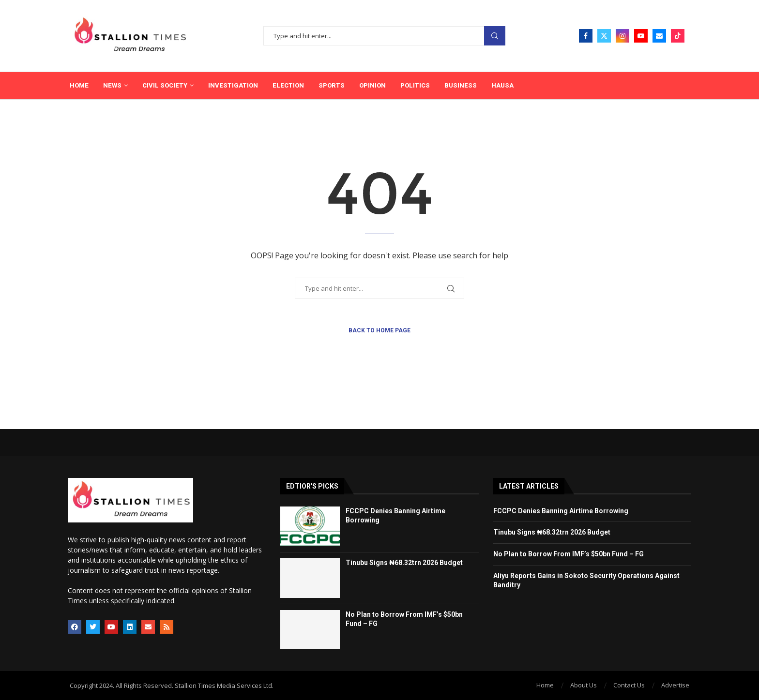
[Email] (659, 36)
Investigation (233, 85)
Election (288, 85)
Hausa (502, 85)
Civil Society (165, 85)
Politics (415, 85)
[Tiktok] (678, 36)
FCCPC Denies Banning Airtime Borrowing (561, 511)
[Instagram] (622, 36)
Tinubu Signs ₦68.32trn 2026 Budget (404, 563)
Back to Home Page (379, 330)
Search (495, 36)
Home (79, 85)
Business (461, 85)
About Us (584, 685)
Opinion (372, 85)
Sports (332, 85)
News (112, 85)
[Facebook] (586, 36)
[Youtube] (641, 36)
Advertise (675, 685)
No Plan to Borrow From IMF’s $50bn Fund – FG (569, 554)
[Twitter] (604, 36)
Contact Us (629, 685)
